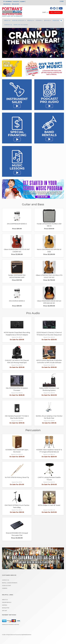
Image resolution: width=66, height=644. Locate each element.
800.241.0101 (15, 4)
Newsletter (6, 608)
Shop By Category (19, 20)
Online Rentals (7, 602)
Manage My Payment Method (11, 624)
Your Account (6, 586)
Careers (5, 588)
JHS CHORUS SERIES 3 (17, 301)
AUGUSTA (16, 2)
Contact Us (8, 25)
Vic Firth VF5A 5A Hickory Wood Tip (17, 477)
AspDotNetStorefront (26, 635)
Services (47, 20)
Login (62, 1)
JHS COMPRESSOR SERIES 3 (17, 224)
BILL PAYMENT (56, 12)
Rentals (31, 20)
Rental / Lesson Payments (10, 583)
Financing (56, 20)
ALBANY (22, 2)
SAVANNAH (9, 2)
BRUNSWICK (7, 4)
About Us (7, 20)
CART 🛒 (45, 12)
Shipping (5, 605)
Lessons (39, 20)
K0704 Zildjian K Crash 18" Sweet (49, 505)
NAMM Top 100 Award (21, 25)
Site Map (5, 611)
